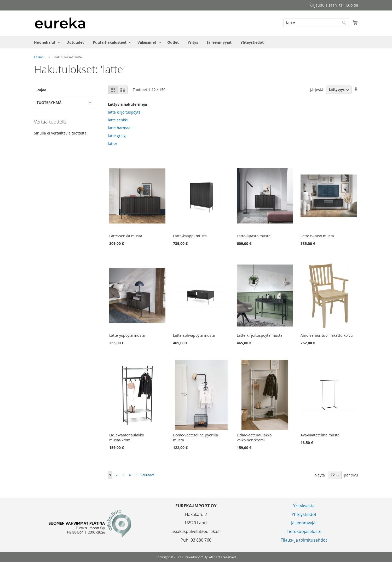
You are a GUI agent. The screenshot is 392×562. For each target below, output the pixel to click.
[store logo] (60, 23)
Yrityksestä (304, 506)
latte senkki (118, 120)
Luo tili (352, 5)
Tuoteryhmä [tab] (49, 102)
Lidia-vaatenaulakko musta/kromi (127, 437)
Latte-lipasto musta (254, 236)
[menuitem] (46, 42)
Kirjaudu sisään (323, 5)
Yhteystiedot (304, 514)
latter (113, 144)
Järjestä (317, 89)
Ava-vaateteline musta (320, 435)
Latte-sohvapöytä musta (194, 335)
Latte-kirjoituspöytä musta (260, 335)
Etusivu (40, 57)
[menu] (196, 42)
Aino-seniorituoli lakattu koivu (327, 335)
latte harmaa (119, 128)
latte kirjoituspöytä (124, 112)
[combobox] (316, 23)
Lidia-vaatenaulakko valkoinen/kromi (254, 437)
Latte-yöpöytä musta (127, 335)
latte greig (117, 136)
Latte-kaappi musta (190, 236)
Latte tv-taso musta (317, 236)
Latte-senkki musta (126, 236)
